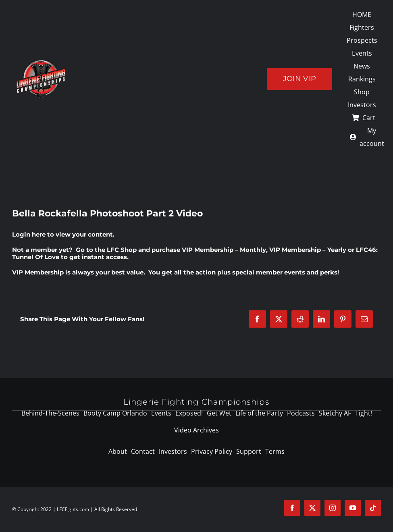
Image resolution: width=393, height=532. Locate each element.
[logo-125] (41, 62)
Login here (29, 234)
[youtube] (353, 508)
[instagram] (333, 508)
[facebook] (292, 508)
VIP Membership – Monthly (224, 250)
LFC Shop (122, 250)
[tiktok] (373, 508)
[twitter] (312, 508)
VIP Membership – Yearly (308, 250)
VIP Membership (38, 272)
